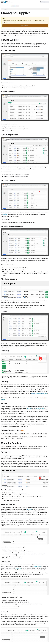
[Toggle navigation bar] (2, 2)
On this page (5, 9)
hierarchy (5, 215)
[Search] (44, 2)
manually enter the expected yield (39, 393)
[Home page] (2, 6)
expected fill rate (40, 408)
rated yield (29, 408)
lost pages (18, 568)
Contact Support (25, 26)
